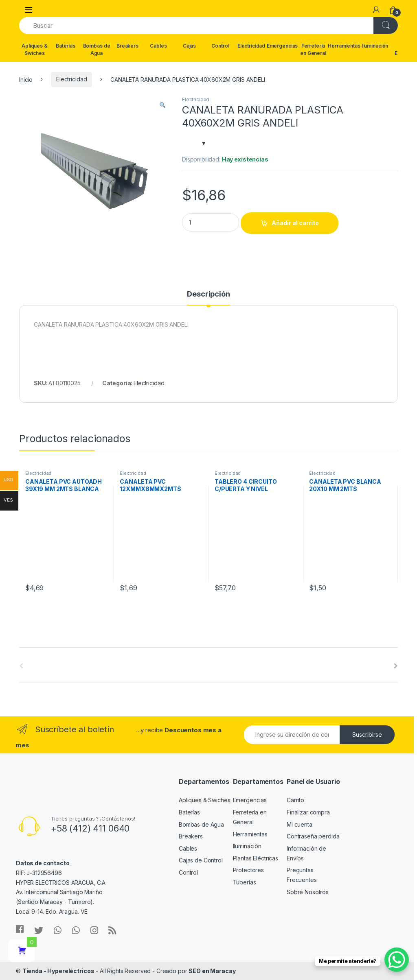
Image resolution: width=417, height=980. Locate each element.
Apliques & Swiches (35, 49)
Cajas (189, 46)
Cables (158, 46)
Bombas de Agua (97, 49)
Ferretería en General (313, 49)
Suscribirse (367, 734)
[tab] (208, 298)
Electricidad (251, 46)
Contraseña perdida (313, 836)
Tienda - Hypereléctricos (58, 971)
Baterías (66, 46)
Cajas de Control (201, 860)
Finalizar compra (308, 812)
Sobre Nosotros (308, 892)
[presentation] (396, 666)
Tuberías (245, 882)
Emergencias (282, 46)
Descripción (208, 294)
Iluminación (375, 46)
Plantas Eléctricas (256, 858)
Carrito (295, 800)
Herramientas (344, 46)
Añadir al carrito (295, 223)
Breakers (127, 46)
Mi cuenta (300, 824)
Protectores (248, 870)
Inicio (26, 79)
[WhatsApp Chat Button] (397, 960)
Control (220, 46)
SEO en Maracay (212, 971)
